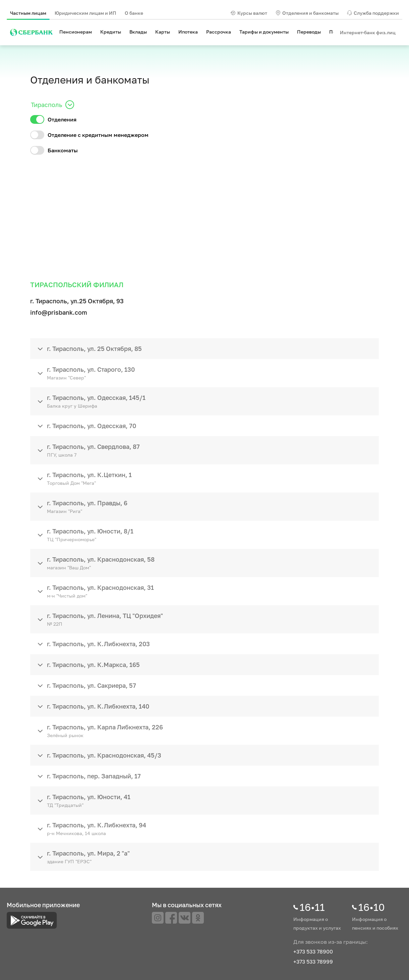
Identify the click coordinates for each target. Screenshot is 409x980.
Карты (163, 32)
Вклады (138, 32)
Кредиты (111, 32)
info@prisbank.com (59, 312)
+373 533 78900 (313, 951)
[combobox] (32, 105)
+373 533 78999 (313, 962)
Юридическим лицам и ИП (85, 13)
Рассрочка (219, 32)
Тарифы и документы (264, 32)
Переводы (309, 32)
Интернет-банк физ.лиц (368, 32)
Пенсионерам (76, 32)
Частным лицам (28, 13)
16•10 (372, 907)
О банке (134, 13)
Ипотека (188, 32)
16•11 (312, 907)
